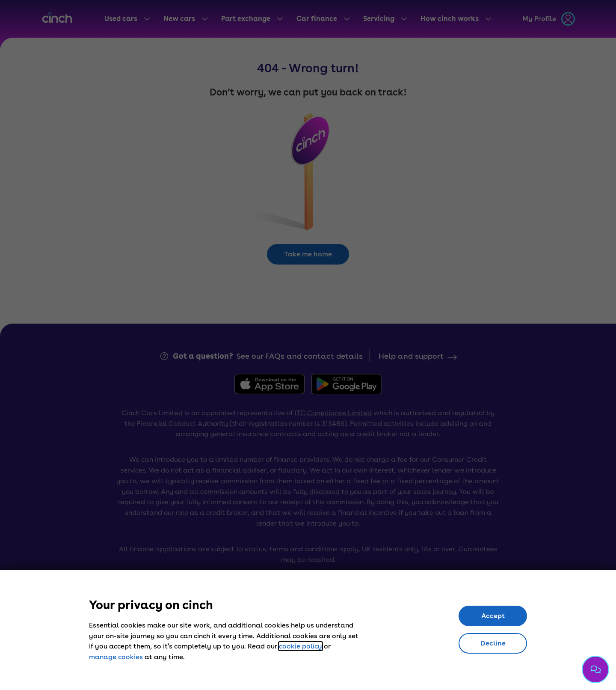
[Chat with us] (595, 669)
